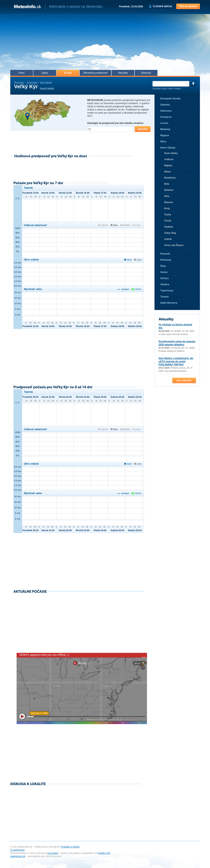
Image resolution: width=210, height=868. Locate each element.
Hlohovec (166, 111)
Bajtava (168, 165)
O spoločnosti (17, 850)
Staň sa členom (188, 6)
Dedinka (169, 227)
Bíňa (167, 196)
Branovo (169, 202)
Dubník (168, 239)
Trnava (165, 297)
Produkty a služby (70, 847)
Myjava (165, 135)
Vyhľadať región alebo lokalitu (167, 88)
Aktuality (123, 73)
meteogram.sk (18, 856)
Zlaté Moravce (169, 303)
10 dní (68, 73)
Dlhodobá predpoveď (95, 73)
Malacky (165, 129)
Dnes (22, 73)
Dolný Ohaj (170, 233)
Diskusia (146, 73)
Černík (168, 221)
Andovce (169, 159)
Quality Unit (104, 853)
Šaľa (163, 266)
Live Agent (53, 853)
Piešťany (166, 260)
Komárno (166, 117)
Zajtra (45, 73)
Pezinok (165, 254)
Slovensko (19, 82)
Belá (167, 184)
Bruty (167, 208)
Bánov (168, 172)
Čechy (168, 215)
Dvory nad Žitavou (174, 245)
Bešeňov (169, 190)
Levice (164, 123)
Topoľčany (167, 290)
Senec (164, 272)
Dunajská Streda (170, 98)
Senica (165, 278)
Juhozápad (32, 82)
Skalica (165, 284)
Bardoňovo (170, 178)
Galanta (165, 105)
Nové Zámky (46, 82)
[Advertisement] (105, 43)
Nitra (163, 141)
